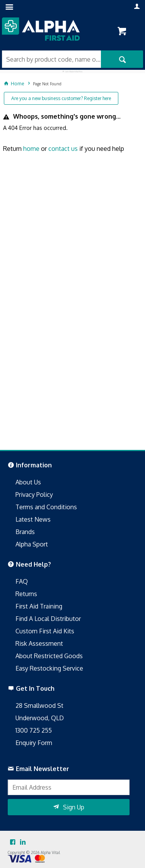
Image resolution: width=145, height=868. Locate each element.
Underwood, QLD (40, 718)
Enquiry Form (34, 743)
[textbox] (51, 59)
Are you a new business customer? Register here (61, 98)
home (31, 149)
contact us (63, 149)
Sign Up (74, 807)
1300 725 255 (34, 730)
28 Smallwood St (39, 705)
